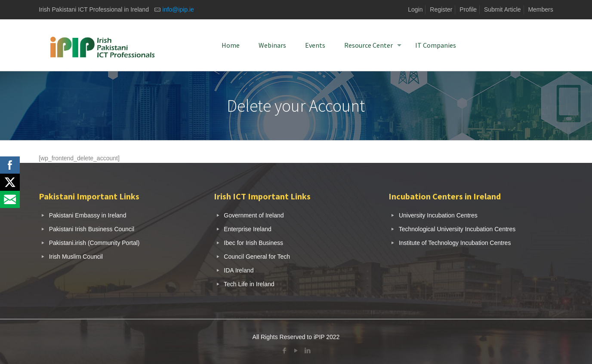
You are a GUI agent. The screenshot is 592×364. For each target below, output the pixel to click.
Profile (468, 9)
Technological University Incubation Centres (457, 229)
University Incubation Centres (438, 215)
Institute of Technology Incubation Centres (455, 243)
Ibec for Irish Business (253, 243)
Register (441, 9)
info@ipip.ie (178, 9)
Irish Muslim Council (76, 257)
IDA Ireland (239, 270)
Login (415, 9)
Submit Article (503, 9)
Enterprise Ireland (248, 229)
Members (540, 9)
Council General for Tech (257, 257)
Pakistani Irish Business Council (92, 229)
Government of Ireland (254, 215)
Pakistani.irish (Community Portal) (94, 243)
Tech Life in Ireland (249, 284)
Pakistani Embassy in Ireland (88, 215)
